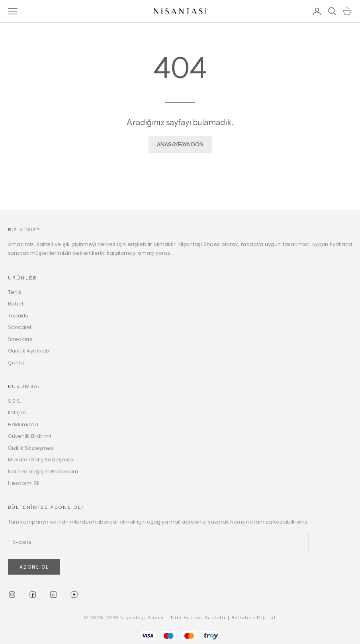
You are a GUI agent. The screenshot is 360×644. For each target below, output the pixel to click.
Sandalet (20, 327)
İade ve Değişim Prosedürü (43, 472)
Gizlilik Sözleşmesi (31, 448)
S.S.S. (15, 401)
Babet (16, 304)
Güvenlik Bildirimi (29, 436)
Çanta (16, 363)
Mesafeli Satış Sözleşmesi (41, 460)
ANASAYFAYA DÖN (180, 144)
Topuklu (18, 316)
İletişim (17, 413)
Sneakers (20, 339)
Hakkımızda (23, 424)
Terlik (15, 292)
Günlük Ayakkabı (29, 351)
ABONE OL (34, 567)
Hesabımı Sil (24, 483)
